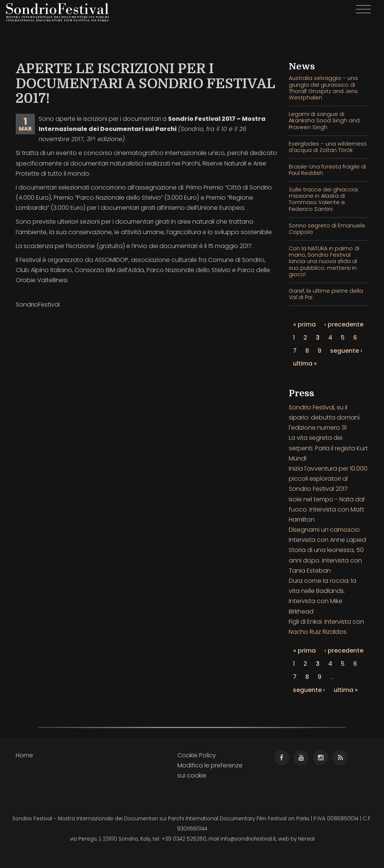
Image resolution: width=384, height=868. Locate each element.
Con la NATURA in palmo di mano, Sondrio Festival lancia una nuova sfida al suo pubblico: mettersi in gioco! (324, 261)
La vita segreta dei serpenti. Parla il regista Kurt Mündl (328, 448)
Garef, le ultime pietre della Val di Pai (326, 294)
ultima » (305, 363)
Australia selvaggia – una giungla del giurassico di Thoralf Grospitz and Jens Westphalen (323, 88)
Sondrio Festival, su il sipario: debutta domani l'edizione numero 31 (324, 417)
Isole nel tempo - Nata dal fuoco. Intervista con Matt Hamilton (327, 509)
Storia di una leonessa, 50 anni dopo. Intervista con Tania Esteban (326, 560)
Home (24, 755)
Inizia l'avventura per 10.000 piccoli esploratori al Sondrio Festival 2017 (328, 479)
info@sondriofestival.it (248, 839)
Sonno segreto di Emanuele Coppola (327, 229)
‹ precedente (344, 324)
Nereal (306, 839)
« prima (304, 324)
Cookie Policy (197, 755)
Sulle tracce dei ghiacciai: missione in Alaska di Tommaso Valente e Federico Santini (324, 199)
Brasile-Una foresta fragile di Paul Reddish (327, 170)
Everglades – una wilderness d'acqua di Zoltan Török (328, 147)
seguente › (346, 351)
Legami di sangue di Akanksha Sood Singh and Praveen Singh (324, 121)
